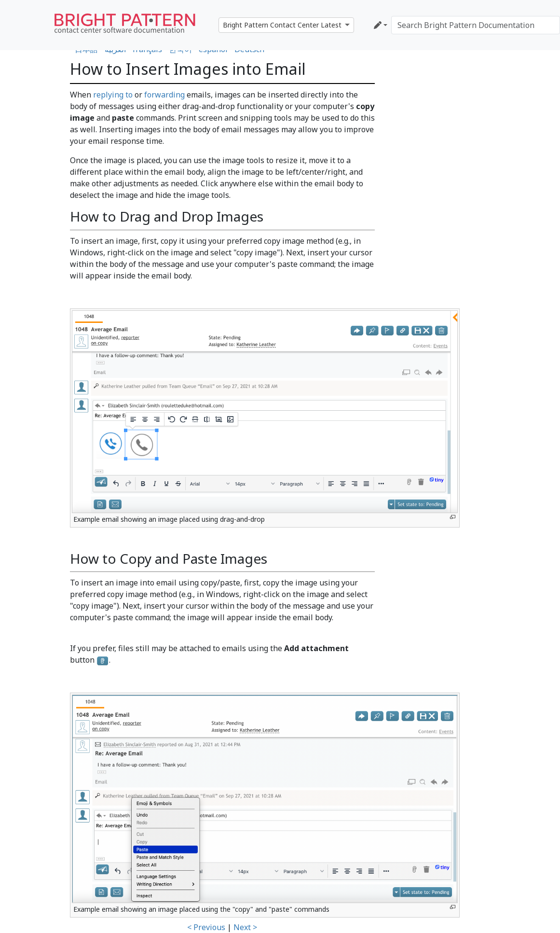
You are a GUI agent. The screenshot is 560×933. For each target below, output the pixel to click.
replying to (113, 95)
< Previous (206, 927)
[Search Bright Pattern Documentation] (476, 25)
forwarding (164, 95)
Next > (245, 927)
